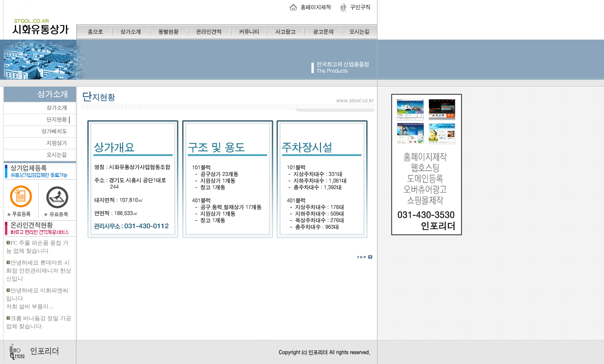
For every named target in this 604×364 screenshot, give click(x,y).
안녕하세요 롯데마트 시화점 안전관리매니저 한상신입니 (39, 271)
